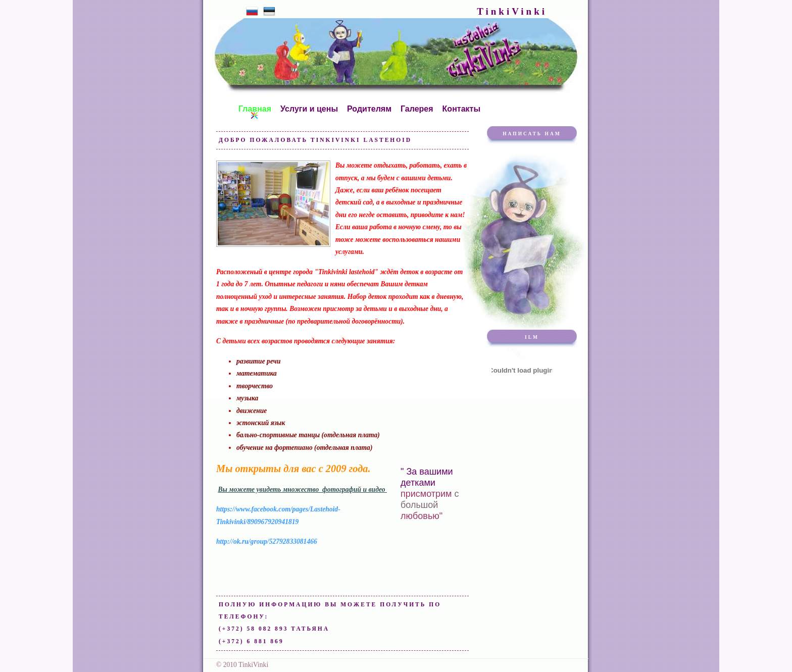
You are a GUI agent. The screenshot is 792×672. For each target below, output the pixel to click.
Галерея (417, 110)
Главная (255, 110)
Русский (252, 11)
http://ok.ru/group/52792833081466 (267, 541)
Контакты (461, 110)
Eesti (269, 11)
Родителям (369, 110)
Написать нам (532, 134)
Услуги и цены (309, 110)
